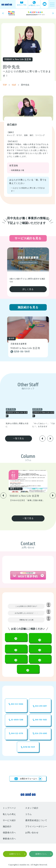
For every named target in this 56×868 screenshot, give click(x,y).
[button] (3, 13)
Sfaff (16, 85)
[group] (11, 13)
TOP (7, 85)
